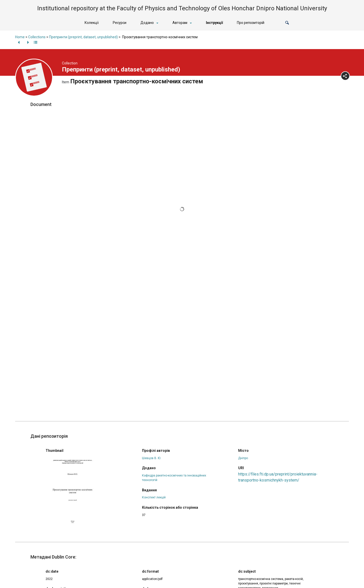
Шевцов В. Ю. (152, 458)
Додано (147, 23)
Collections (37, 37)
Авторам (180, 23)
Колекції (92, 23)
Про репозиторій (251, 23)
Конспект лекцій (154, 497)
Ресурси (120, 23)
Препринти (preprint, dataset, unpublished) (83, 37)
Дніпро (243, 458)
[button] (287, 23)
